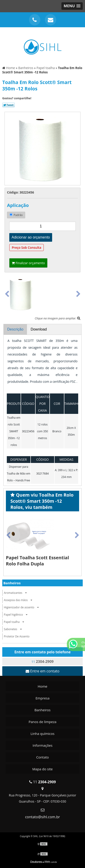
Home (42, 686)
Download (39, 329)
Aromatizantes (16, 593)
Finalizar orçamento (28, 263)
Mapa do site (42, 769)
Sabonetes (14, 629)
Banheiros (12, 583)
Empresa (42, 698)
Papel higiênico (17, 615)
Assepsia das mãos (19, 600)
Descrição (15, 329)
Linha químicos (42, 734)
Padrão (16, 215)
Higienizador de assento (22, 607)
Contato (43, 757)
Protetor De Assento (17, 636)
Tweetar (8, 105)
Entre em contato (42, 671)
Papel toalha (15, 622)
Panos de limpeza (42, 722)
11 (43, 662)
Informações (43, 745)
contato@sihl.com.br (43, 817)
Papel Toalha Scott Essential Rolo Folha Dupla (37, 561)
